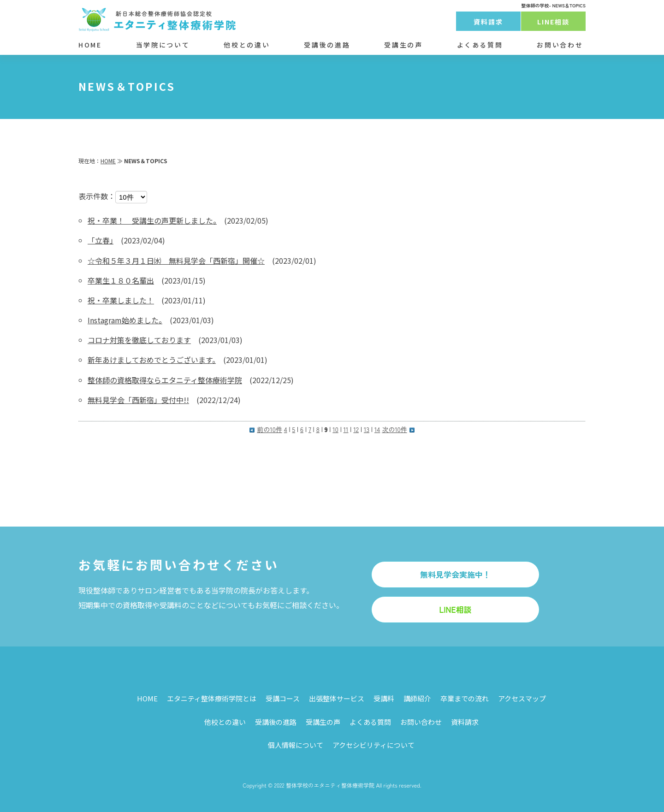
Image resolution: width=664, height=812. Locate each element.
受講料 (384, 698)
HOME (90, 45)
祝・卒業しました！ (121, 300)
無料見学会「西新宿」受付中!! (138, 400)
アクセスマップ (522, 698)
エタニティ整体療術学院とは (212, 698)
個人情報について (296, 745)
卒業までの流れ (465, 698)
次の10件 (398, 429)
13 (367, 429)
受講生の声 (403, 45)
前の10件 (266, 429)
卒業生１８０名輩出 (121, 280)
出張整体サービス (337, 698)
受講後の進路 (327, 45)
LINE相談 (554, 22)
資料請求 (488, 22)
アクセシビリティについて (373, 745)
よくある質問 (480, 45)
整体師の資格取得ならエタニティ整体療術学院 (165, 380)
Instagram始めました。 (125, 320)
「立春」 (101, 240)
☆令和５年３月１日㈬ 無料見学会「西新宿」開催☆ (176, 261)
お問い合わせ (560, 45)
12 (356, 429)
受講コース (283, 698)
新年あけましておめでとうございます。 (152, 360)
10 (335, 429)
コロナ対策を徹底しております (139, 340)
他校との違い (247, 45)
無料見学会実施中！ (455, 574)
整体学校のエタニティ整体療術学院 (330, 785)
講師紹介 (417, 698)
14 (377, 429)
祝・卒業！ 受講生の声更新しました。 (152, 220)
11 (346, 429)
